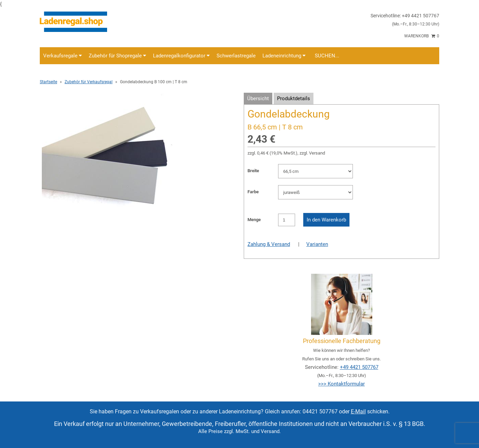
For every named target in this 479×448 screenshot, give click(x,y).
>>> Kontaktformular (341, 384)
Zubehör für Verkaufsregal (89, 82)
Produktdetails (294, 98)
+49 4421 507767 (359, 367)
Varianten (317, 244)
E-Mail (358, 411)
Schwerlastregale (236, 56)
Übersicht (258, 98)
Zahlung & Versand (269, 244)
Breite (253, 171)
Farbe (253, 192)
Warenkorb (422, 36)
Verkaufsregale (63, 56)
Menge (254, 220)
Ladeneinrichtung (284, 56)
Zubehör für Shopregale (117, 56)
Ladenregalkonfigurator (181, 56)
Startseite (48, 82)
